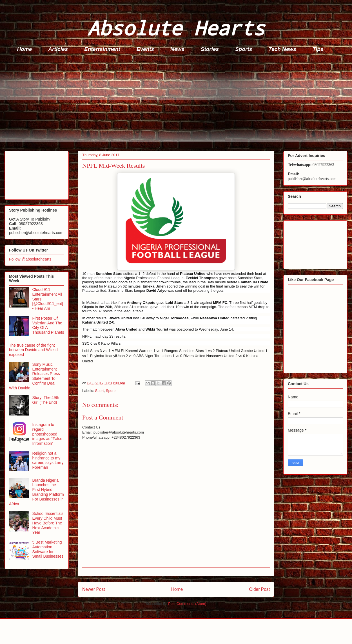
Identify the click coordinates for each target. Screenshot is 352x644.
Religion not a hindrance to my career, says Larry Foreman (48, 460)
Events (145, 49)
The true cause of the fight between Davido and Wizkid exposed (33, 350)
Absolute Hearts (176, 28)
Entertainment (102, 49)
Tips (318, 49)
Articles (58, 49)
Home (25, 49)
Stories (210, 49)
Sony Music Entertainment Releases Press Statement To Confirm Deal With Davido (34, 376)
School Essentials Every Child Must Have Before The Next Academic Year (48, 523)
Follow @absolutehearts (30, 259)
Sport (100, 391)
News (177, 49)
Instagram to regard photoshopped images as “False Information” (47, 434)
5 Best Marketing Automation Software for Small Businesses (48, 549)
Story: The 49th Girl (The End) (46, 400)
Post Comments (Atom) (187, 604)
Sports (244, 49)
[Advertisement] (178, 103)
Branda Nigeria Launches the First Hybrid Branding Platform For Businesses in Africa (36, 492)
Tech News (282, 49)
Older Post (259, 589)
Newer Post (94, 589)
